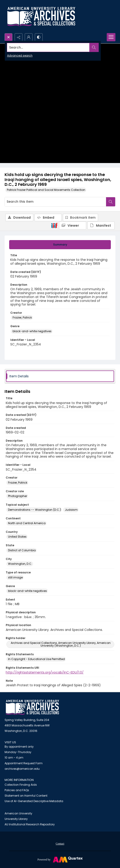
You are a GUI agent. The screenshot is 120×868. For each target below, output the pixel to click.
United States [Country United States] (17, 537)
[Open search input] (8, 37)
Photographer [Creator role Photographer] (18, 496)
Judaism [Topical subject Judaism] (71, 510)
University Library (16, 819)
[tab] (60, 245)
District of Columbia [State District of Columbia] (22, 550)
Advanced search (20, 56)
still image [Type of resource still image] (15, 577)
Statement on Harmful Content (26, 796)
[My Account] (29, 37)
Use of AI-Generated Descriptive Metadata (34, 801)
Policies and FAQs (17, 790)
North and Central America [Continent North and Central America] (27, 523)
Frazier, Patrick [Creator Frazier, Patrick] (22, 317)
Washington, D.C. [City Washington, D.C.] (20, 564)
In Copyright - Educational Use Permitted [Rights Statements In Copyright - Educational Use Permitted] (36, 659)
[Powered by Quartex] (60, 859)
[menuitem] (60, 843)
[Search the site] (48, 47)
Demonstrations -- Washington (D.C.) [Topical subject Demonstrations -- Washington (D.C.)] (34, 510)
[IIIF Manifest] (101, 225)
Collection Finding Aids (21, 785)
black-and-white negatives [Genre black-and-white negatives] (32, 331)
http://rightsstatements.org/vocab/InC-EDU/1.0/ (45, 672)
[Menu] (111, 37)
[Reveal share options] (19, 37)
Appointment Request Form (24, 763)
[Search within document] (111, 202)
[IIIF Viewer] (73, 225)
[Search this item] (55, 202)
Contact (60, 844)
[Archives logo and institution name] (41, 17)
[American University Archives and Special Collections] (32, 707)
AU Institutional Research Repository (30, 824)
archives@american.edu (22, 769)
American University (18, 813)
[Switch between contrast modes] (39, 37)
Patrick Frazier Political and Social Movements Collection (46, 190)
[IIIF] (54, 225)
